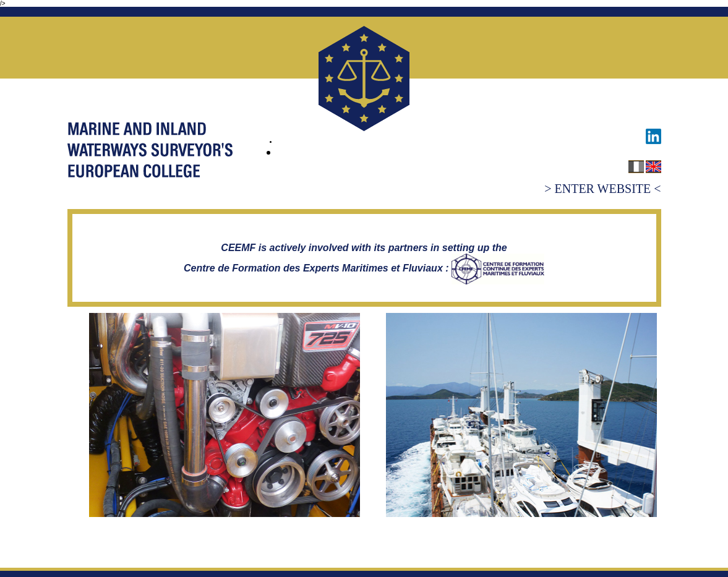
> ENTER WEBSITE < (602, 189)
